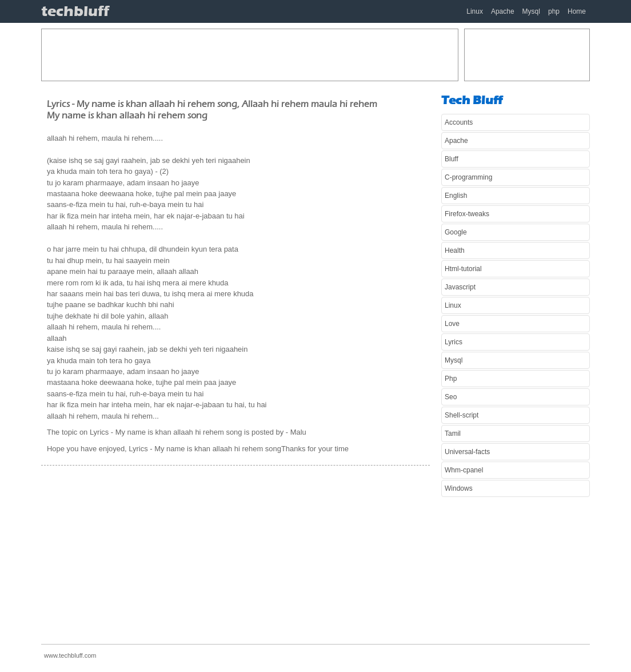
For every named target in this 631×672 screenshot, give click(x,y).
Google (456, 232)
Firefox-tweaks (467, 214)
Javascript (460, 287)
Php (451, 379)
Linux (475, 11)
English (456, 196)
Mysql (531, 11)
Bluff (452, 159)
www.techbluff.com (70, 655)
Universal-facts (467, 452)
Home (577, 11)
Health (455, 250)
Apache (503, 11)
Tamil (453, 434)
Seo (451, 397)
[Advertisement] (250, 55)
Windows (459, 488)
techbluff (75, 11)
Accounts (459, 122)
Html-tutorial (463, 269)
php (554, 11)
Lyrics (454, 342)
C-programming (468, 177)
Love (452, 324)
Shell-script (462, 415)
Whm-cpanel (464, 470)
